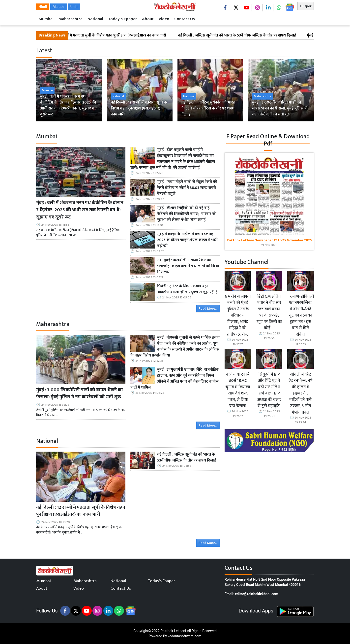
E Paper (306, 6)
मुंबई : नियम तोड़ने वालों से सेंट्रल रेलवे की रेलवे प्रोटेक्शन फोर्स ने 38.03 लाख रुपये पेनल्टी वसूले (187, 188)
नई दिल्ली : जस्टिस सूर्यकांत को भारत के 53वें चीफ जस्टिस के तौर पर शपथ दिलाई (243, 36)
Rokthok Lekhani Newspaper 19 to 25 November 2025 (269, 240)
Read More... (208, 308)
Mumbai (46, 19)
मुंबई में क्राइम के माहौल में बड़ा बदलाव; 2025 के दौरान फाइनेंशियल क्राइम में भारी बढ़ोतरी (187, 240)
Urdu (74, 7)
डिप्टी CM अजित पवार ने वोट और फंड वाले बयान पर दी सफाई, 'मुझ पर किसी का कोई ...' (269, 312)
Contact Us (185, 19)
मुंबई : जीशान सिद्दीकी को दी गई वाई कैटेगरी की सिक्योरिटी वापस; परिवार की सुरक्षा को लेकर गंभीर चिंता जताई (187, 214)
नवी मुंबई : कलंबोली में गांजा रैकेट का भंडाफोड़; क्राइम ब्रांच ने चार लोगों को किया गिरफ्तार (188, 266)
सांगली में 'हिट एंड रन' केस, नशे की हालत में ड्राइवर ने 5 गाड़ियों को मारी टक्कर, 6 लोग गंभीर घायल (301, 394)
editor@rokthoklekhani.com (257, 594)
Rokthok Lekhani (173, 631)
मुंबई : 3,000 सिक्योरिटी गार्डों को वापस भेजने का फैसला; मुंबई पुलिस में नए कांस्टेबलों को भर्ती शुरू (80, 394)
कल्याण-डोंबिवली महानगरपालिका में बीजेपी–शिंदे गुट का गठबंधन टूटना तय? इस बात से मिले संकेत (301, 316)
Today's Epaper (123, 19)
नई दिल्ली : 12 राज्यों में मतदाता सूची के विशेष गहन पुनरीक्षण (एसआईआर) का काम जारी (110, 36)
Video (164, 19)
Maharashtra (71, 19)
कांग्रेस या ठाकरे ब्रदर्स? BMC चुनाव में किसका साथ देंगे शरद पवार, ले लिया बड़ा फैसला (238, 390)
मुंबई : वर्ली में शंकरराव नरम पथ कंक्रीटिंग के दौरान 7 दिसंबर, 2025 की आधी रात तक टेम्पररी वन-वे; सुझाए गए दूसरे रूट (80, 210)
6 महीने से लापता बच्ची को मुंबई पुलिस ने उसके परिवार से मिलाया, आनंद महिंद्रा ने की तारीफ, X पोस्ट (238, 316)
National (95, 19)
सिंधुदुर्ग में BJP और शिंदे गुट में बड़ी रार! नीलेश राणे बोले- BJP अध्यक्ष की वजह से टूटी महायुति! (269, 390)
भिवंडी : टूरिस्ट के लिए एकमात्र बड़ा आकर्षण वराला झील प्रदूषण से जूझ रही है (188, 289)
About (148, 19)
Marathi (59, 7)
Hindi (43, 7)
